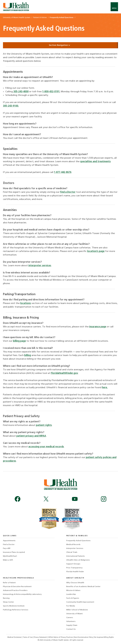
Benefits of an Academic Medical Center (83, 587)
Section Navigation (60, 45)
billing (28, 355)
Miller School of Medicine (77, 610)
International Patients (76, 556)
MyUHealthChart (10, 556)
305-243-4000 (21, 92)
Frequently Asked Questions (78, 541)
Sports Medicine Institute (14, 606)
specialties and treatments (95, 162)
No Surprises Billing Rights (104, 637)
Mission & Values (73, 590)
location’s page (96, 251)
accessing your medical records (46, 447)
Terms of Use (28, 637)
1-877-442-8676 (63, 172)
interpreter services (40, 266)
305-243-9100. (11, 106)
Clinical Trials (72, 552)
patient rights (44, 425)
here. (105, 388)
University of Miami (74, 614)
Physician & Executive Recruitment (17, 587)
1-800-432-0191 (51, 92)
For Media (71, 606)
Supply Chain (72, 625)
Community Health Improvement (80, 602)
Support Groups (73, 564)
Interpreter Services (75, 548)
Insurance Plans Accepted (14, 552)
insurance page (98, 327)
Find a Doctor (68, 192)
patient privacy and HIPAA (31, 436)
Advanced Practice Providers (15, 590)
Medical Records (73, 545)
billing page (19, 341)
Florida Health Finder (75, 572)
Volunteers (71, 621)
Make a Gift (8, 560)
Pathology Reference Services (16, 610)
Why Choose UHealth (75, 583)
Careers (70, 618)
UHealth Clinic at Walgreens (78, 560)
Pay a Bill (7, 548)
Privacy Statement (41, 637)
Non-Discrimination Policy (83, 637)
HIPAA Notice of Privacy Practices (60, 637)
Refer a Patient (9, 583)
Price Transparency (74, 568)
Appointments (9, 541)
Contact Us (71, 629)
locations (26, 303)
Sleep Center (8, 602)
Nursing (6, 598)
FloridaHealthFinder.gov (64, 373)
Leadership (71, 594)
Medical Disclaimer (15, 637)
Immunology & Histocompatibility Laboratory (22, 594)
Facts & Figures (73, 598)
